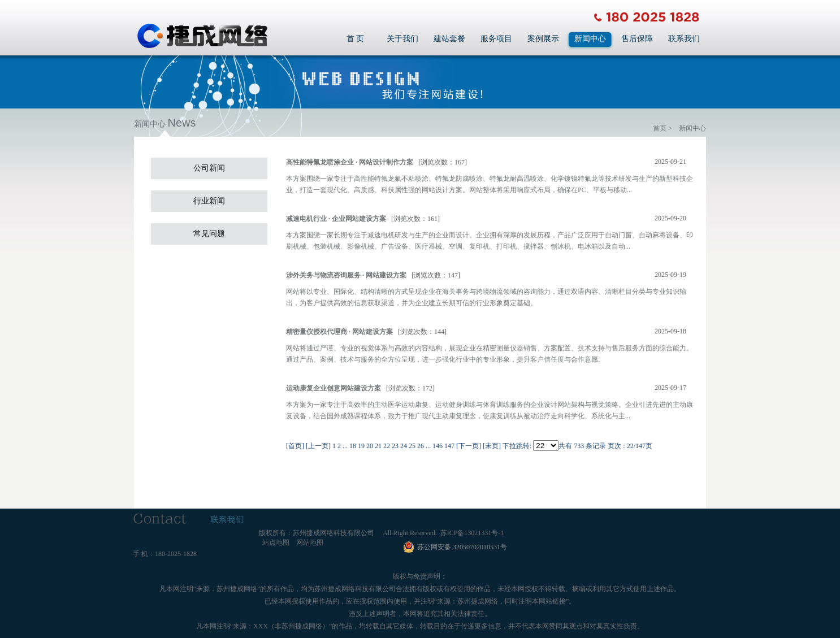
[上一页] (318, 446)
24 (404, 446)
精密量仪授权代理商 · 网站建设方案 (339, 332)
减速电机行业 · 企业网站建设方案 (336, 219)
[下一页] (469, 446)
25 (412, 446)
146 (438, 446)
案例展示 (543, 39)
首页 (660, 128)
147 (449, 446)
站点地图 (276, 542)
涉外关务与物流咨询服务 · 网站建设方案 (346, 275)
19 (361, 446)
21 (378, 446)
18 (353, 446)
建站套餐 (449, 39)
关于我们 (402, 39)
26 (421, 446)
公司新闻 (209, 168)
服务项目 (496, 39)
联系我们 (684, 39)
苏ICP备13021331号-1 (472, 533)
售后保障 (637, 39)
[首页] (295, 446)
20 (370, 446)
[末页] (492, 446)
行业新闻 (209, 201)
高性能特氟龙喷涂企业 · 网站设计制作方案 (350, 162)
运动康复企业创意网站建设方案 (334, 388)
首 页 (356, 39)
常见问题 (209, 234)
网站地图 (310, 542)
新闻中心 (590, 39)
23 (395, 446)
